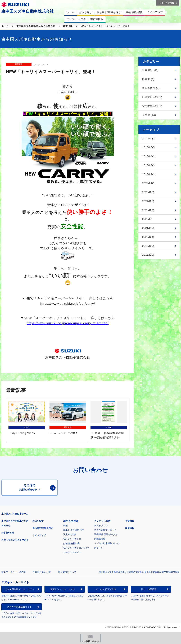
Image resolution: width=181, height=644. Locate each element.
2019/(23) (148, 246)
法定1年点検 (69, 534)
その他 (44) (149, 115)
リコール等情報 (149, 589)
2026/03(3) (149, 165)
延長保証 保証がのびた (106, 534)
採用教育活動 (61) (153, 106)
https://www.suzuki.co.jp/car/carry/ (68, 304)
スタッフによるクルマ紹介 (15, 540)
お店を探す (38, 521)
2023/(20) (148, 210)
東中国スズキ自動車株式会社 (28, 11)
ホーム (5, 26)
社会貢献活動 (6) (152, 97)
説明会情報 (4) (151, 88)
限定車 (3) (148, 79)
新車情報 (68, 26)
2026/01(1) (149, 183)
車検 (65, 525)
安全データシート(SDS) (13, 572)
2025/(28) (148, 192)
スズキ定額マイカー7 (105, 530)
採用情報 (130, 528)
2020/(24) (148, 237)
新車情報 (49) (150, 70)
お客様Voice (8, 533)
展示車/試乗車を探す (43, 528)
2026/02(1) (149, 174)
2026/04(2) (149, 156)
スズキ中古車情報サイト (19, 607)
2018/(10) (148, 255)
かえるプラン (101, 525)
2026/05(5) (149, 147)
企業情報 (130, 521)
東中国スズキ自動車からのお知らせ (36, 26)
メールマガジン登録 (106, 589)
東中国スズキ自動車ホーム (15, 514)
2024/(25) (148, 201)
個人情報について (67, 572)
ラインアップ (39, 535)
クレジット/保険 (102, 521)
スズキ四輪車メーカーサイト (19, 589)
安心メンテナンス (72, 539)
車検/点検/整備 (71, 521)
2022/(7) (147, 219)
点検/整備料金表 (71, 543)
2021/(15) (148, 228)
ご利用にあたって (42, 572)
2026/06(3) (149, 139)
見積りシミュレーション (63, 589)
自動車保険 (100, 539)
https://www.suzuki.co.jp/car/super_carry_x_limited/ (68, 323)
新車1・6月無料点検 (73, 530)
